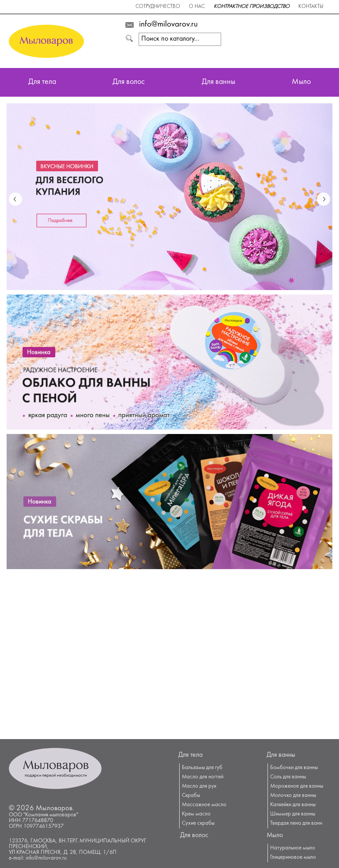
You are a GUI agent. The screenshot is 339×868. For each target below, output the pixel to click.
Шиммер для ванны (293, 814)
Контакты (311, 7)
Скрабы (191, 796)
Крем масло (196, 814)
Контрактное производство (252, 7)
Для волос (129, 82)
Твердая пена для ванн (296, 823)
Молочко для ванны (293, 796)
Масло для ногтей (203, 777)
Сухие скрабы (198, 823)
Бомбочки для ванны (294, 768)
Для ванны (218, 82)
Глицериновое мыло (293, 857)
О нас (197, 7)
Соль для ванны (288, 777)
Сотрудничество (158, 7)
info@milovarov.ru (168, 25)
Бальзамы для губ (202, 768)
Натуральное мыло (293, 848)
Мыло (301, 82)
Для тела (42, 82)
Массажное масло (204, 805)
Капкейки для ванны (293, 805)
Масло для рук (199, 786)
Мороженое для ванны (297, 786)
